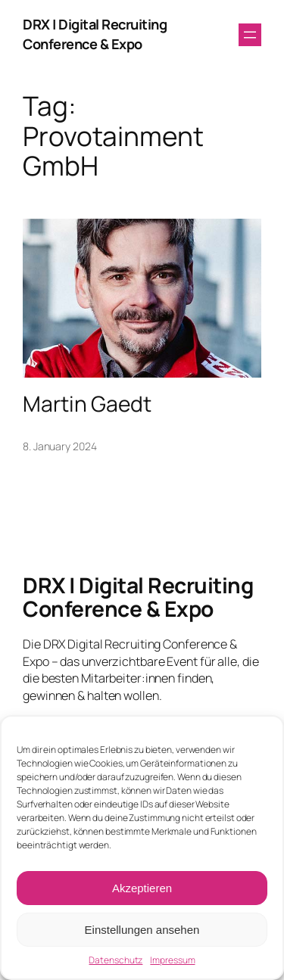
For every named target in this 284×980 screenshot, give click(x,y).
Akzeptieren (142, 888)
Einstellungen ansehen (142, 930)
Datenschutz (115, 960)
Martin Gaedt (87, 404)
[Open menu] (250, 35)
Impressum (172, 960)
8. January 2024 (60, 446)
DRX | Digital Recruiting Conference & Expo (95, 34)
